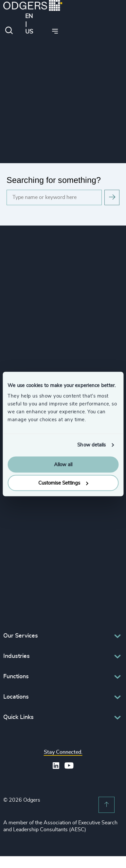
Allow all (63, 464)
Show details (91, 445)
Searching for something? (54, 180)
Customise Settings (63, 483)
